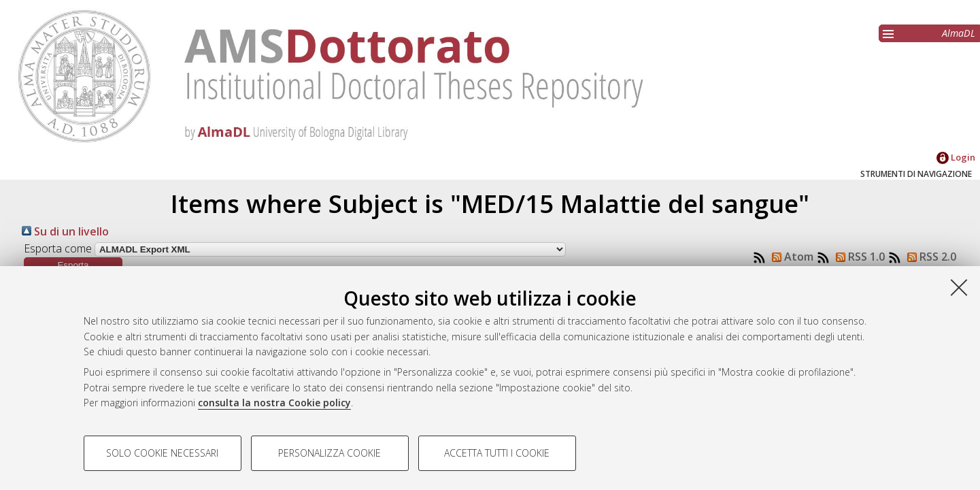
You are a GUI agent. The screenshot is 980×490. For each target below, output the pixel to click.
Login (956, 157)
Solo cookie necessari (162, 453)
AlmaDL (959, 33)
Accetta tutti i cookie (497, 453)
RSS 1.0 (858, 257)
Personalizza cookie (330, 453)
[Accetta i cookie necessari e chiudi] (959, 287)
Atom (790, 257)
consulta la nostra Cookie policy (274, 403)
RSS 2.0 (929, 257)
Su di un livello (65, 231)
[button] (73, 265)
